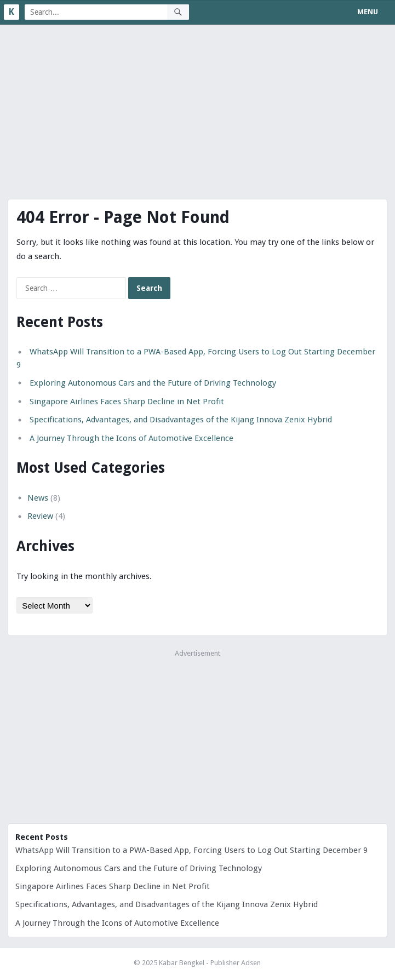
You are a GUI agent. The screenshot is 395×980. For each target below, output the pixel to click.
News (38, 498)
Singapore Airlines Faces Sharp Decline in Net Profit (127, 402)
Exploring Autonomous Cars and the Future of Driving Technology (153, 383)
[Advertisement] (197, 107)
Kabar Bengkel (182, 963)
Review (40, 516)
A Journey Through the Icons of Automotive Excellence (131, 438)
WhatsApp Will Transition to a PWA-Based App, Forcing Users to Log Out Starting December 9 (191, 850)
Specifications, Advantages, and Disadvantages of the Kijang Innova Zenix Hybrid (181, 420)
